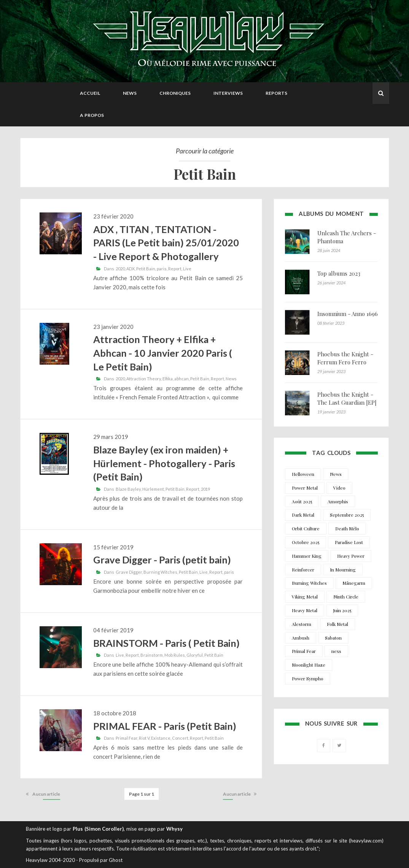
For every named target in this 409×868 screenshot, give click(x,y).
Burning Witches (160, 572)
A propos (92, 115)
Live (187, 269)
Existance (161, 738)
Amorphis (338, 501)
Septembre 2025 (347, 515)
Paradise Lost (349, 542)
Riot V (144, 738)
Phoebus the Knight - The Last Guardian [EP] (347, 398)
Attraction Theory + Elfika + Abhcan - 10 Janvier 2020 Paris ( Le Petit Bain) (163, 353)
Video (339, 488)
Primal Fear (127, 738)
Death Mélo (347, 528)
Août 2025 (302, 501)
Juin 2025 (342, 610)
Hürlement (153, 489)
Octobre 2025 (306, 542)
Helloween (303, 474)
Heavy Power (351, 556)
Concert (180, 738)
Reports (276, 93)
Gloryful (195, 655)
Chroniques (175, 93)
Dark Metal (303, 515)
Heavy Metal (305, 610)
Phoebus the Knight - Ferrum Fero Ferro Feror (345, 362)
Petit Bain (146, 269)
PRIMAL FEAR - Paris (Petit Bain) (165, 726)
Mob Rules (175, 655)
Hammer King (307, 556)
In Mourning (343, 570)
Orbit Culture (306, 528)
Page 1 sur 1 (142, 794)
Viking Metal (305, 597)
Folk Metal (337, 624)
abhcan (181, 379)
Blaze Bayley (128, 489)
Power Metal (305, 488)
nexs (336, 651)
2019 (205, 489)
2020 (120, 269)
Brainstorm (152, 655)
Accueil (90, 93)
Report (175, 269)
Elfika (168, 379)
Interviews (228, 93)
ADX (130, 269)
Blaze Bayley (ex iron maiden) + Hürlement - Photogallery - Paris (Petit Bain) (164, 463)
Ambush (301, 638)
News (130, 93)
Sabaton (333, 638)
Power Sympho (308, 678)
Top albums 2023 (339, 273)
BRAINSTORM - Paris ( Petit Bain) (166, 643)
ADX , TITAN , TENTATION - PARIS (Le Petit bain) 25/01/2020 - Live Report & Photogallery (166, 243)
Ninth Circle (346, 597)
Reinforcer (303, 570)
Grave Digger (129, 572)
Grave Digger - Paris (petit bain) (162, 560)
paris (162, 269)
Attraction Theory (144, 379)
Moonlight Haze (309, 665)
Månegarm (354, 583)
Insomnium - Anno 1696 (348, 314)
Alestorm (302, 624)
